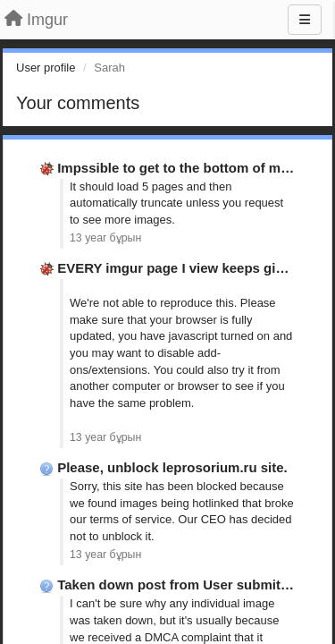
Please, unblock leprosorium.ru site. (172, 467)
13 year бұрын (105, 238)
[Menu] (305, 20)
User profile (46, 68)
